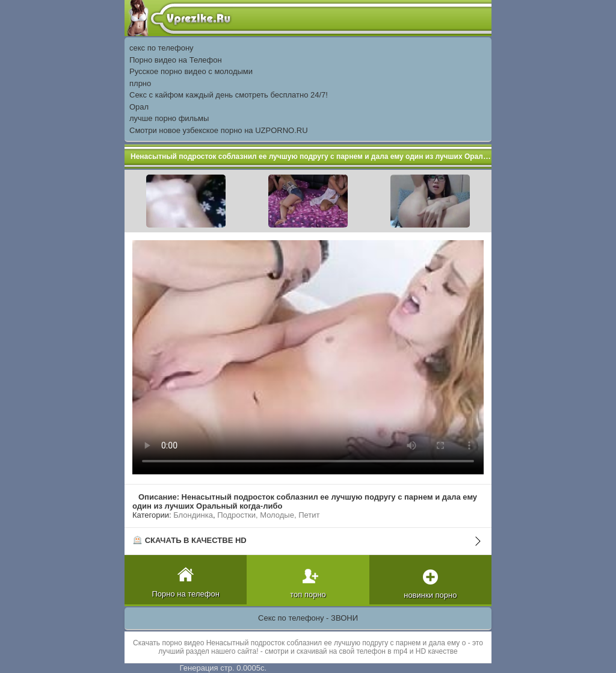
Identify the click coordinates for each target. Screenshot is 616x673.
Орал (139, 107)
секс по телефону (162, 48)
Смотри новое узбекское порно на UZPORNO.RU (219, 130)
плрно (140, 83)
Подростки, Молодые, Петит (268, 515)
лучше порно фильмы (169, 118)
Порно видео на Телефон (176, 60)
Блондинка (193, 515)
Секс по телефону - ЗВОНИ (308, 618)
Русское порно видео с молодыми (191, 71)
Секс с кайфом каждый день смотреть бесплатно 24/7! (229, 95)
